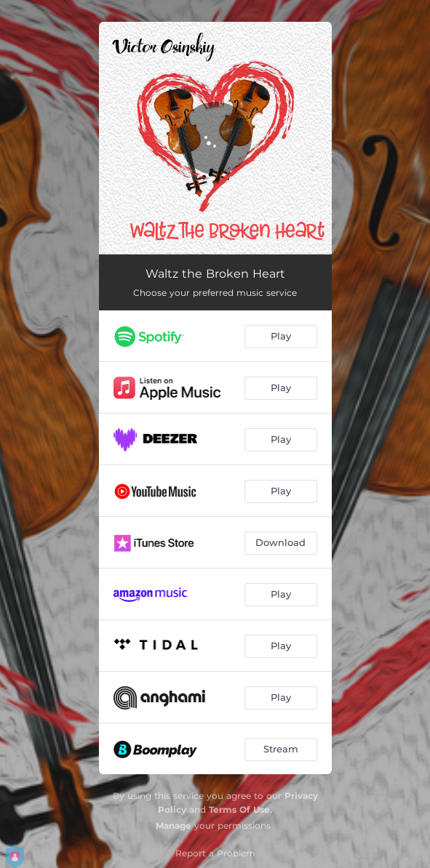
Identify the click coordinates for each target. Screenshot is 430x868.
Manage (174, 825)
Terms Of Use (239, 809)
